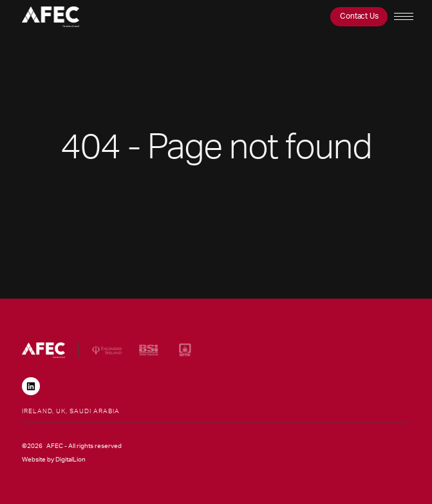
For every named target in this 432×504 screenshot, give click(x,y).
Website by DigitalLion (54, 460)
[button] (402, 17)
